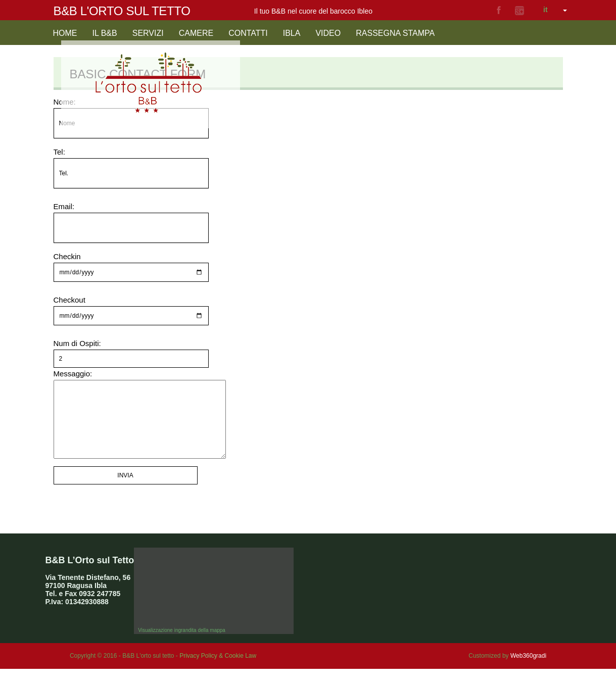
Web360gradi (528, 671)
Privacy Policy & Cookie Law (218, 671)
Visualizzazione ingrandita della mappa (182, 645)
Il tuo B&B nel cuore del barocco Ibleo (313, 11)
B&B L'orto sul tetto (122, 11)
